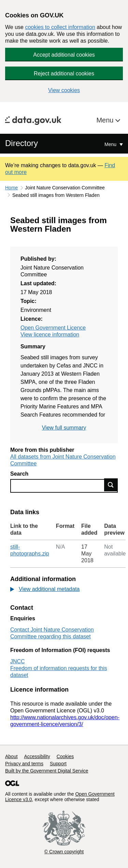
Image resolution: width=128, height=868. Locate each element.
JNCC (18, 661)
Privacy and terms (24, 764)
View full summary (64, 428)
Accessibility (37, 756)
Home (11, 188)
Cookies (65, 756)
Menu (106, 120)
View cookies (64, 90)
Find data (111, 485)
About (11, 756)
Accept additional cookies (64, 55)
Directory (22, 143)
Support (58, 764)
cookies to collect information (60, 27)
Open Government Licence (53, 328)
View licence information (50, 335)
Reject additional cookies (64, 74)
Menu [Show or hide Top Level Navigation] (111, 144)
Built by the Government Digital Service (47, 771)
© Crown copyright (64, 852)
